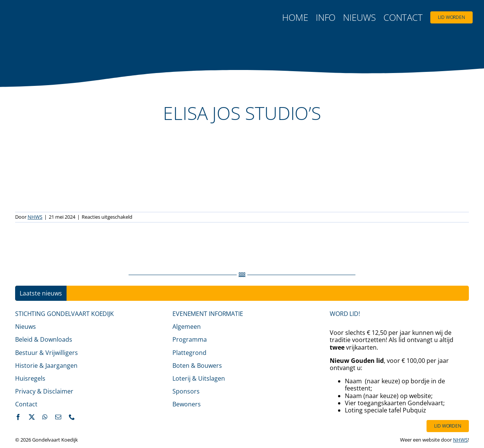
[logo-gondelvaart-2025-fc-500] (59, 14)
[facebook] (18, 417)
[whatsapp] (45, 417)
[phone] (72, 417)
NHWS (35, 217)
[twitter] (32, 417)
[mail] (58, 417)
